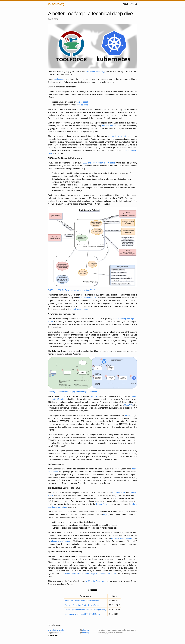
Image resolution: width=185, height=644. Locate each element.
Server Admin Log (104, 504)
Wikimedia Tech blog (95, 72)
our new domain (109, 126)
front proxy (94, 396)
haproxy (128, 415)
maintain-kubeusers (88, 298)
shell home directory (81, 309)
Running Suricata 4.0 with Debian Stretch (83, 605)
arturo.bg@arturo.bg (56, 630)
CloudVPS (129, 405)
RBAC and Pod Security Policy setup (98, 163)
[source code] (82, 102)
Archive (134, 4)
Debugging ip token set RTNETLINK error (83, 614)
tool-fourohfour (119, 493)
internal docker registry (118, 136)
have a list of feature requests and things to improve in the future (88, 574)
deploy (106, 515)
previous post (59, 79)
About (125, 4)
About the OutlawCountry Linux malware (82, 601)
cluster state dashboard (61, 541)
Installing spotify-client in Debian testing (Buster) (86, 610)
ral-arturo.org (56, 4)
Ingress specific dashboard (123, 538)
